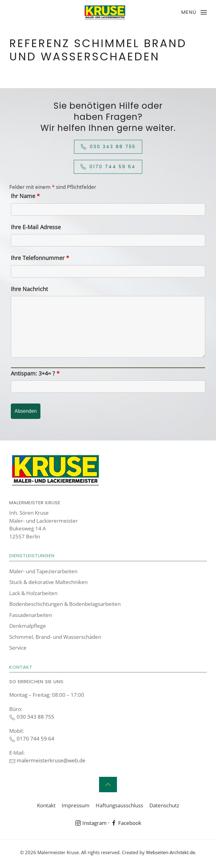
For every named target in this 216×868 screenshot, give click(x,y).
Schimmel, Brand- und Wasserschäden (55, 637)
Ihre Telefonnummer (40, 258)
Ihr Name (25, 196)
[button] (194, 12)
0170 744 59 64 (108, 167)
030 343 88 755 (108, 147)
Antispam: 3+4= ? (35, 373)
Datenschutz (164, 805)
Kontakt (46, 805)
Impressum (76, 805)
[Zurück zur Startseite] (105, 12)
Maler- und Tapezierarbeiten (43, 571)
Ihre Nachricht (29, 289)
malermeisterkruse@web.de (47, 760)
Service (18, 648)
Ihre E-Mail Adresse (36, 227)
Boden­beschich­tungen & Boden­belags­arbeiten (65, 604)
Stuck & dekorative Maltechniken (48, 582)
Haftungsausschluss (119, 805)
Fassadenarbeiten (31, 615)
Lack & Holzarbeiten (33, 593)
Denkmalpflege (28, 626)
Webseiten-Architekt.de (170, 852)
